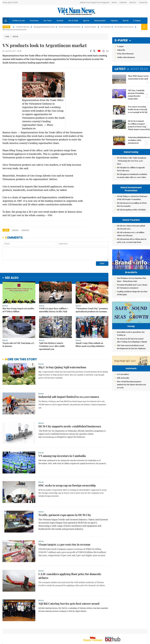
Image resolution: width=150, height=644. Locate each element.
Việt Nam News (76, 11)
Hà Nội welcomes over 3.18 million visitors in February (131, 234)
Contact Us (143, 2)
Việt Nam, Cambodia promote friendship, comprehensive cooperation (136, 94)
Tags (6, 230)
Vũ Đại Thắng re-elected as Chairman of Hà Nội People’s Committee (132, 198)
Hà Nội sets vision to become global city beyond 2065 (131, 227)
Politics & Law (19, 21)
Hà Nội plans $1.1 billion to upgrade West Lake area (131, 169)
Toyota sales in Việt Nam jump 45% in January (18, 344)
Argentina (25, 230)
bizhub (14, 37)
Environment (100, 21)
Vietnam (15, 230)
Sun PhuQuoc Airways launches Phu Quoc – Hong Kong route (131, 285)
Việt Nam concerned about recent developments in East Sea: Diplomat (131, 356)
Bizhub (114, 2)
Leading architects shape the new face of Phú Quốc (132, 298)
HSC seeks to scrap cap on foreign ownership (67, 485)
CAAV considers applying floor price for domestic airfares (70, 576)
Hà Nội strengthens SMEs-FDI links (131, 210)
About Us (133, 2)
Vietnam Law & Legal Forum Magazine (94, 2)
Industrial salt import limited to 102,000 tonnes (69, 397)
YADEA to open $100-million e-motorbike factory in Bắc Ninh (54, 310)
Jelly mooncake (123, 402)
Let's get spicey (123, 399)
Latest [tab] (120, 69)
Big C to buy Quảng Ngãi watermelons (62, 367)
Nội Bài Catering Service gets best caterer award (69, 603)
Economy (34, 21)
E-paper (121, 40)
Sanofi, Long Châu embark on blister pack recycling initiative (90, 344)
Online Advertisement (126, 57)
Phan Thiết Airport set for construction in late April (138, 77)
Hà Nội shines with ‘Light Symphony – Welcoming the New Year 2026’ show (132, 161)
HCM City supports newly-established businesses (70, 426)
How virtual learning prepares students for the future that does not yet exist (131, 409)
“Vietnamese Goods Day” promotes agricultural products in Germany (92, 310)
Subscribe (121, 50)
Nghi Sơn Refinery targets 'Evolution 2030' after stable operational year (52, 346)
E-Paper (137, 21)
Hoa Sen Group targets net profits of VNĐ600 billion (18, 310)
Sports (86, 21)
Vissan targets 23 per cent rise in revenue (64, 544)
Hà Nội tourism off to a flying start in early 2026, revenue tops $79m (132, 241)
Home (7, 37)
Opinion (114, 21)
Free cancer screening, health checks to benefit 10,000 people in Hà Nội (138, 109)
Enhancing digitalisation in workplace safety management (139, 140)
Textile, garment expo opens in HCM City (65, 515)
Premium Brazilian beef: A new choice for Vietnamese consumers (132, 292)
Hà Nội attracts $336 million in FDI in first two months (132, 204)
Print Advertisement (125, 54)
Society (60, 21)
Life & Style (73, 21)
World (126, 21)
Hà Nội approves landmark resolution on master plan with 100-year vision (132, 176)
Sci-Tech (48, 21)
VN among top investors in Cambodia (62, 456)
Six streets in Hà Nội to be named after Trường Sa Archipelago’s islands (132, 349)
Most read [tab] (139, 69)
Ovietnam (123, 2)
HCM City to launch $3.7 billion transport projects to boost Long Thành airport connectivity (139, 125)
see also (12, 278)
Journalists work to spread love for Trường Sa (131, 343)
